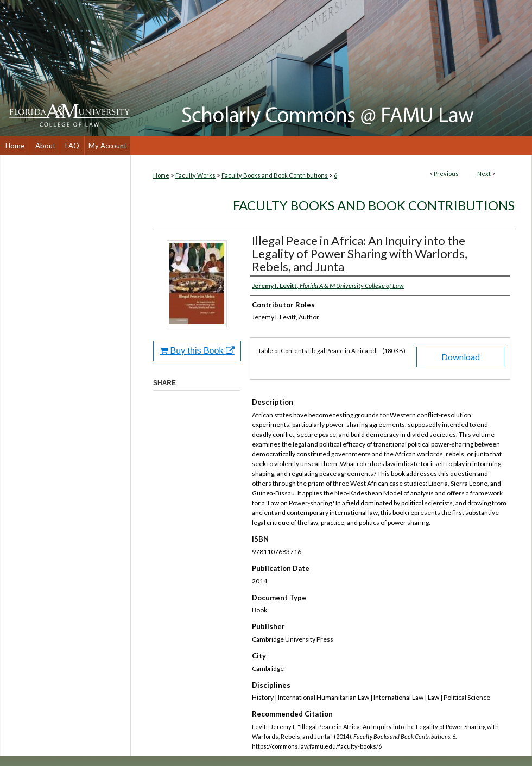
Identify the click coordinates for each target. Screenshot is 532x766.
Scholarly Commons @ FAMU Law (331, 68)
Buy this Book (197, 351)
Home (161, 175)
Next (484, 174)
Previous (446, 174)
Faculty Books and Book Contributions (275, 175)
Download (461, 357)
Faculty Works (195, 175)
